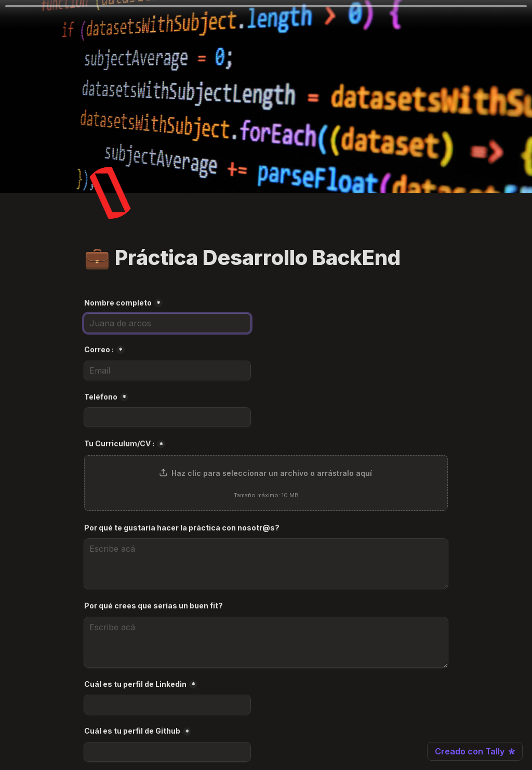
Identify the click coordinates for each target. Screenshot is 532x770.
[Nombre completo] (167, 323)
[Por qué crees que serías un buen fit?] (266, 642)
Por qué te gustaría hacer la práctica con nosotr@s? (182, 528)
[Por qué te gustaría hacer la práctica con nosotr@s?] (266, 564)
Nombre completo (118, 303)
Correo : (99, 349)
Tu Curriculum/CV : (119, 443)
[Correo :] (167, 370)
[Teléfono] (167, 417)
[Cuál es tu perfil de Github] (167, 752)
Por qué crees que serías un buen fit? (154, 606)
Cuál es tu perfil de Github (132, 731)
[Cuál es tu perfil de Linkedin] (167, 705)
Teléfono (101, 397)
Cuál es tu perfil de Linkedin (135, 684)
